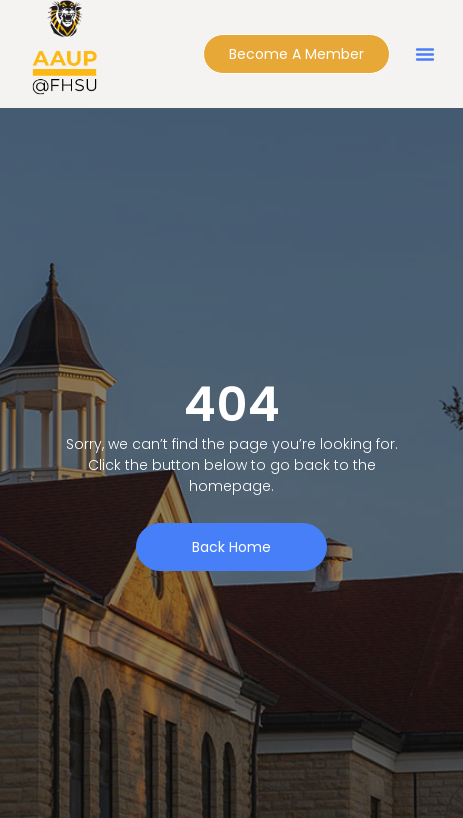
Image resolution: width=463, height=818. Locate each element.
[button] (425, 54)
